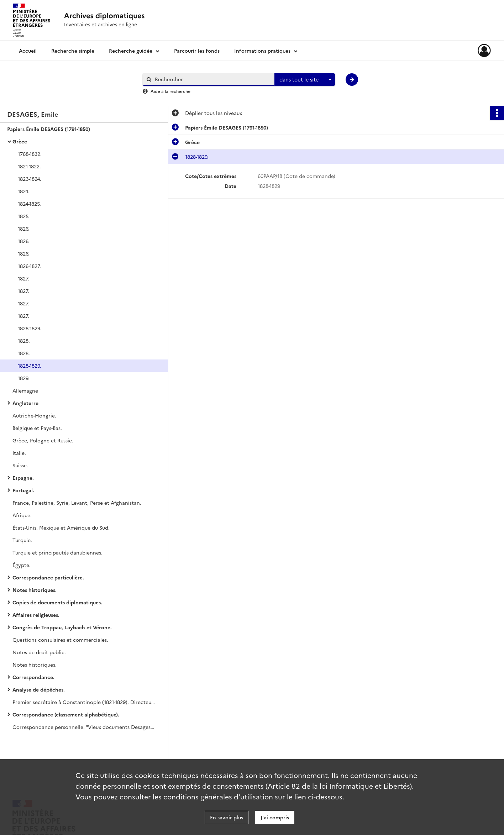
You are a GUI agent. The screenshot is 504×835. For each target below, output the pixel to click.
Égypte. (22, 565)
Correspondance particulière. (48, 577)
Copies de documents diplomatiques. (57, 602)
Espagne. (23, 478)
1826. (24, 229)
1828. (24, 341)
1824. (24, 191)
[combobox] (305, 80)
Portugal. (23, 490)
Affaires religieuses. (36, 615)
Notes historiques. (35, 590)
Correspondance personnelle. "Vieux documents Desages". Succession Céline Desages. (84, 727)
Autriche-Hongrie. (34, 415)
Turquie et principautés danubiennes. (57, 552)
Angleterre (25, 403)
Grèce (20, 141)
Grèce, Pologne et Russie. (43, 440)
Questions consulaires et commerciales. (60, 640)
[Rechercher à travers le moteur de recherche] (212, 79)
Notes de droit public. (39, 652)
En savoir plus (227, 817)
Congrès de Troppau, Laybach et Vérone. (62, 627)
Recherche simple (73, 51)
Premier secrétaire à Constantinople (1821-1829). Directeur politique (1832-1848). (84, 702)
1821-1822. (29, 166)
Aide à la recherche (170, 91)
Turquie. (22, 540)
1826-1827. (29, 266)
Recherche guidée (131, 51)
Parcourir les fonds (197, 51)
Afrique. (22, 515)
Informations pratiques (262, 51)
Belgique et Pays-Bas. (37, 428)
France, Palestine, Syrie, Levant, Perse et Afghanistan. (77, 503)
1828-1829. (30, 328)
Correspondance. (33, 677)
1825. (24, 216)
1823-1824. (30, 179)
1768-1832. (30, 154)
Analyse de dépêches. (39, 689)
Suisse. (20, 465)
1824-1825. (29, 204)
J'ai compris (275, 817)
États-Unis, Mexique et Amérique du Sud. (61, 527)
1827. (23, 278)
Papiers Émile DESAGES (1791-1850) (49, 129)
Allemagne (25, 390)
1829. (24, 378)
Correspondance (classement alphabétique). (66, 714)
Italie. (19, 453)
